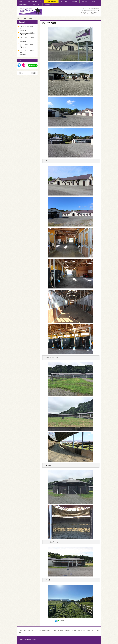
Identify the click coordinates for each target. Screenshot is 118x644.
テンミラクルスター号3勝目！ (27, 39)
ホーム (21, 2)
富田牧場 (47, 5)
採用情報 (75, 2)
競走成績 (84, 2)
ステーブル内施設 (51, 2)
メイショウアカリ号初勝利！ (27, 45)
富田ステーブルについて (35, 2)
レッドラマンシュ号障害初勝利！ (27, 52)
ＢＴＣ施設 (64, 2)
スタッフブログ (36, 5)
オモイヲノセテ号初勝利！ (27, 33)
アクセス (94, 2)
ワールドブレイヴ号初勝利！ (27, 27)
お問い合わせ (23, 5)
